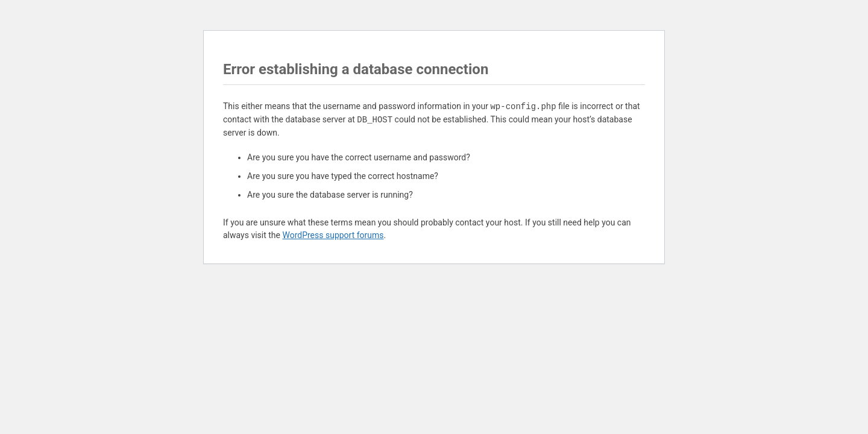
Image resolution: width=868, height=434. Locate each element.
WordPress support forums (333, 235)
